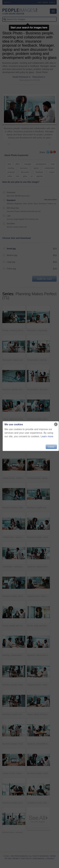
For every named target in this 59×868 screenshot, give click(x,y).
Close (51, 447)
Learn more (47, 436)
